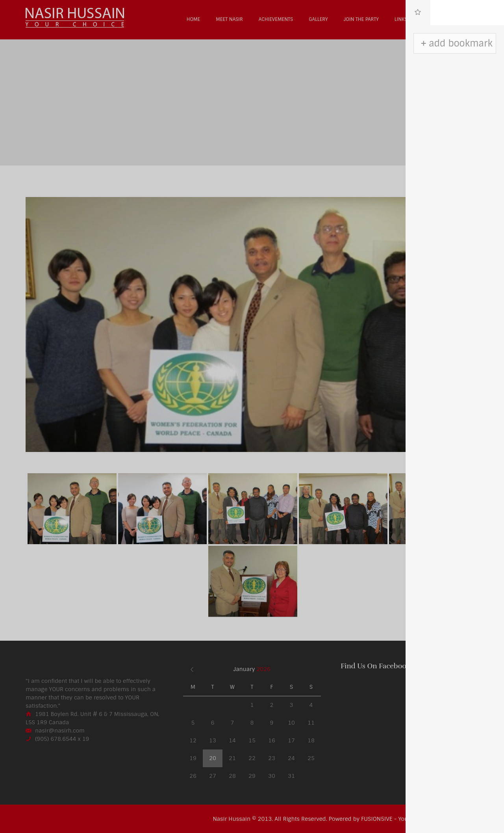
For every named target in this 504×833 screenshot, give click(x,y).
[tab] (418, 13)
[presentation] (418, 13)
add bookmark (461, 43)
